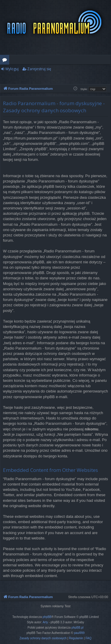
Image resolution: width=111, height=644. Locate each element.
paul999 (79, 633)
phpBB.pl (77, 628)
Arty (45, 622)
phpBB (47, 617)
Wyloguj (12, 69)
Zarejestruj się (39, 69)
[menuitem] (43, 638)
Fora (6, 61)
